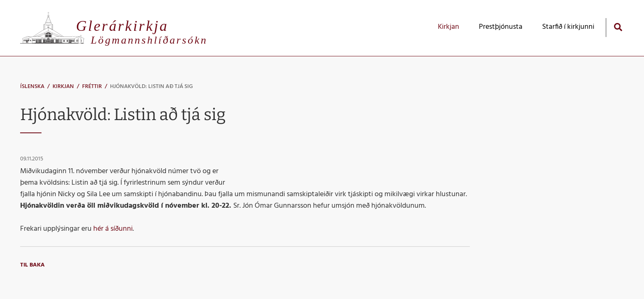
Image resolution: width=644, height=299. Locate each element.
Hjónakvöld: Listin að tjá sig (152, 87)
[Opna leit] (618, 27)
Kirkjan (63, 87)
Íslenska (32, 87)
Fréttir (92, 87)
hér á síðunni (113, 229)
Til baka (32, 265)
